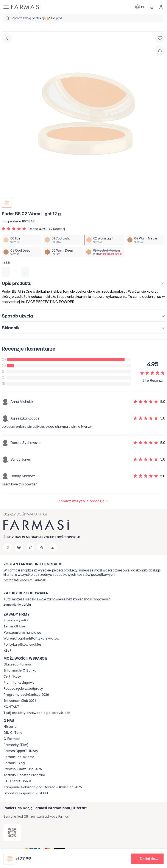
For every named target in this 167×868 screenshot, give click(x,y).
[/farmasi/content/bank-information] (20, 670)
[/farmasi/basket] (151, 7)
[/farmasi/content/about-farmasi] (18, 664)
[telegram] (41, 547)
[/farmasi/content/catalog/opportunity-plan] (19, 683)
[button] (147, 859)
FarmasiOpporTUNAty (21, 751)
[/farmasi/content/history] (10, 727)
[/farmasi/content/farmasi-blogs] (14, 763)
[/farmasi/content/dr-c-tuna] (13, 733)
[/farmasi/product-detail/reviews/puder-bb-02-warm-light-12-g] (83, 501)
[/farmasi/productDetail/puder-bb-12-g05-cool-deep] (22, 252)
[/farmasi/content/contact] (11, 707)
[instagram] (19, 547)
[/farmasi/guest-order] (17, 605)
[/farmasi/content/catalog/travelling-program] (26, 695)
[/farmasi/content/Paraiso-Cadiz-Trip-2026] (23, 769)
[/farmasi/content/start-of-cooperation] (23, 689)
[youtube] (53, 547)
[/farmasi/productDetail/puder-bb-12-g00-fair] (22, 240)
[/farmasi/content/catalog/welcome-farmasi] (37, 713)
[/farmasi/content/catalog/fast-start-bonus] (17, 781)
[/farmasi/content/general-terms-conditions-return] (31, 638)
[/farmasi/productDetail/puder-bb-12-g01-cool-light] (63, 240)
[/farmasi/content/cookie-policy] (22, 645)
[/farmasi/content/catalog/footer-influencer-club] (20, 701)
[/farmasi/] (26, 7)
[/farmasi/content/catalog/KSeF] (7, 651)
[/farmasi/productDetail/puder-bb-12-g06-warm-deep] (63, 252)
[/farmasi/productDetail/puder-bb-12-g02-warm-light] (104, 240)
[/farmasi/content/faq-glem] (26, 793)
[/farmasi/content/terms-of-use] (14, 626)
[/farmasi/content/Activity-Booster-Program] (24, 775)
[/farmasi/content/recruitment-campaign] (43, 787)
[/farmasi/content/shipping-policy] (16, 620)
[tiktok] (30, 547)
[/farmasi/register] (25, 580)
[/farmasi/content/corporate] (19, 757)
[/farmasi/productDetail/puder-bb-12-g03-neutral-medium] (104, 252)
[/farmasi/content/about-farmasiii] (12, 739)
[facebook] (8, 547)
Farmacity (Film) (16, 745)
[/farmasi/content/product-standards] (12, 677)
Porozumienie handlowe (22, 632)
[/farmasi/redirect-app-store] (12, 833)
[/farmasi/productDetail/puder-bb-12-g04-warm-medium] (145, 240)
